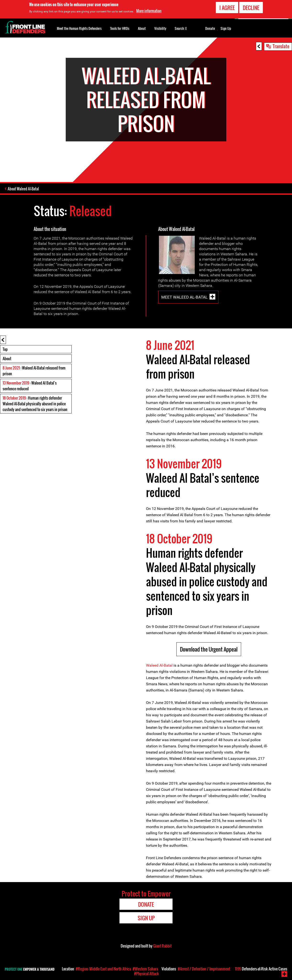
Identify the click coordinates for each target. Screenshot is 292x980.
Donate (210, 28)
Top (5, 349)
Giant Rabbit (162, 946)
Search (181, 28)
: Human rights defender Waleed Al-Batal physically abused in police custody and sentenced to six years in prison (35, 404)
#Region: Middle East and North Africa (103, 969)
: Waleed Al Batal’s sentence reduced (30, 386)
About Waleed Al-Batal (23, 189)
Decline (251, 7)
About (7, 359)
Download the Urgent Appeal (209, 649)
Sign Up (226, 28)
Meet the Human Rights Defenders (79, 28)
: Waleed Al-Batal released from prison (34, 371)
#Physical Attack (146, 974)
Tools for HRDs (120, 28)
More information (149, 10)
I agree (227, 7)
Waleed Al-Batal (159, 665)
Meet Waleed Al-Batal (184, 297)
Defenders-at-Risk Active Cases (261, 969)
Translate (281, 46)
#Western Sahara (145, 969)
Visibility (160, 28)
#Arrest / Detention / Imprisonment (204, 969)
